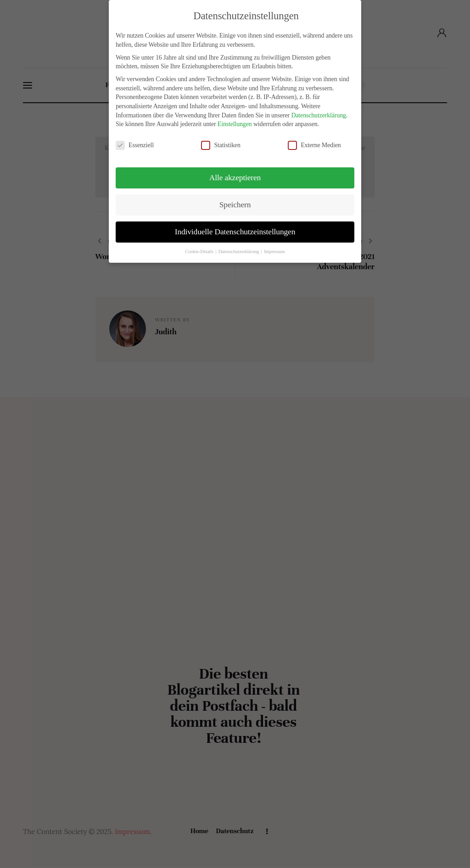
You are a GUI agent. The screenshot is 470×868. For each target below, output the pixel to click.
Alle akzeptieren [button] (235, 177)
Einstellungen (235, 124)
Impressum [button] (274, 252)
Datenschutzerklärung (318, 115)
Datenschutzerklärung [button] (239, 252)
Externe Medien (318, 145)
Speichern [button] (235, 205)
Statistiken (224, 145)
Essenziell (138, 145)
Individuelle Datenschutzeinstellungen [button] (235, 232)
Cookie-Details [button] (200, 252)
